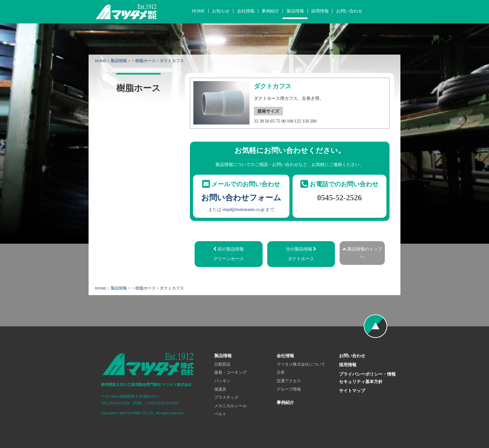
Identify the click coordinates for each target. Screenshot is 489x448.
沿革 (281, 373)
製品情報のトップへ (362, 253)
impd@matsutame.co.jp (243, 209)
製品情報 (295, 11)
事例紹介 (270, 11)
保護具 (220, 389)
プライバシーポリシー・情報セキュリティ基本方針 (367, 378)
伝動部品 (222, 364)
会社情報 (246, 11)
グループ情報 (289, 389)
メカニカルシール (230, 406)
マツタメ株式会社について (301, 364)
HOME (198, 11)
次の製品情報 (301, 255)
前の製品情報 (229, 255)
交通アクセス (289, 381)
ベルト (220, 414)
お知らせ (221, 11)
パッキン (222, 381)
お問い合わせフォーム (241, 197)
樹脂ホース (145, 61)
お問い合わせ (349, 11)
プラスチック (226, 397)
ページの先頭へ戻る (375, 326)
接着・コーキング (230, 373)
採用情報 (320, 11)
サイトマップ (352, 391)
